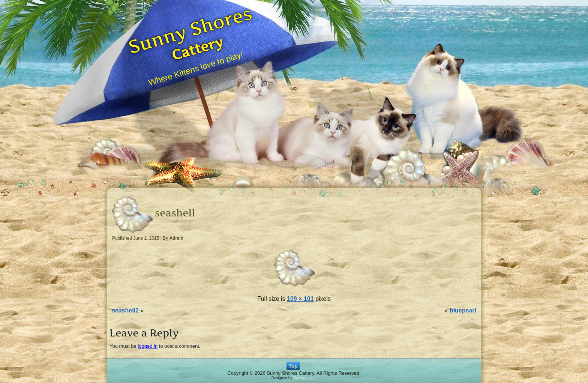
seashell (175, 213)
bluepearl (463, 310)
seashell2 (125, 310)
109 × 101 (300, 299)
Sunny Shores (190, 30)
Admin (176, 238)
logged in (148, 346)
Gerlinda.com (304, 378)
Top (293, 366)
